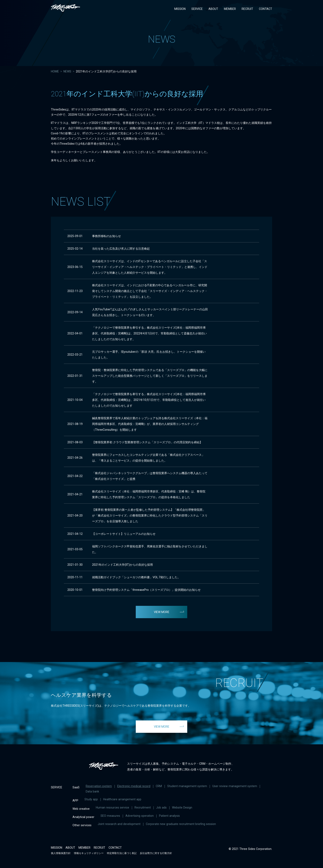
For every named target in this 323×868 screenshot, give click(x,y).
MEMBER (230, 9)
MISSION (180, 9)
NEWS (67, 71)
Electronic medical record (134, 786)
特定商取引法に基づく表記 (122, 853)
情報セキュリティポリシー (89, 853)
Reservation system (99, 786)
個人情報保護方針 (61, 853)
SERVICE (197, 9)
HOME (55, 71)
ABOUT (213, 9)
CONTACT (266, 9)
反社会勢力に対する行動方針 (156, 853)
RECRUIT (247, 9)
